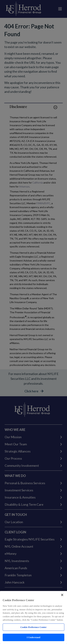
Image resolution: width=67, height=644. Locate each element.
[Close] (62, 595)
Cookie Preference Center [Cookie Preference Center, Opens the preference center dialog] (33, 627)
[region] (33, 617)
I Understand (34, 637)
